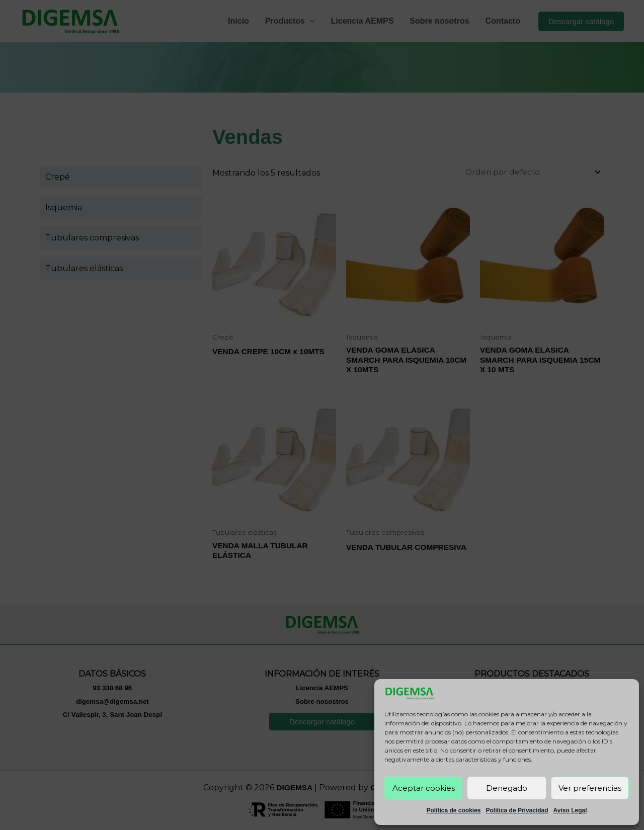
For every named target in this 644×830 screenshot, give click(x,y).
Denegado (507, 788)
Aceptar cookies (424, 788)
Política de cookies (453, 810)
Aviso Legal (570, 810)
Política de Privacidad (517, 810)
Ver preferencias (590, 788)
